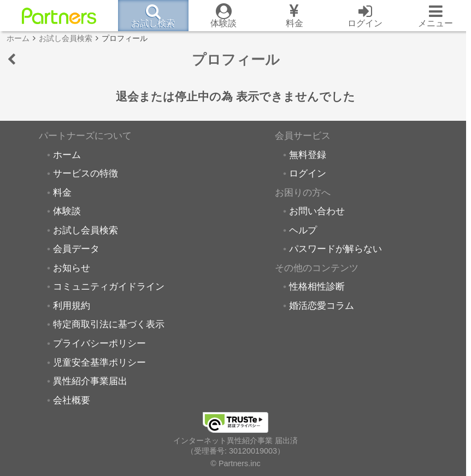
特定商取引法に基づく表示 (109, 324)
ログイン (308, 173)
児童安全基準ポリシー (99, 362)
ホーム (67, 155)
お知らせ (72, 268)
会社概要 (72, 400)
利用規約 (72, 305)
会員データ (76, 249)
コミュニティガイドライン (109, 286)
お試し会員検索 (86, 230)
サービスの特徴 (86, 173)
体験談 (67, 211)
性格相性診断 (317, 286)
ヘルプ (303, 230)
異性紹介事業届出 (90, 381)
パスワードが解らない (335, 249)
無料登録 (308, 155)
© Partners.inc (235, 463)
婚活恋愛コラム (322, 305)
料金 (62, 192)
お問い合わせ (317, 211)
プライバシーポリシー (99, 343)
